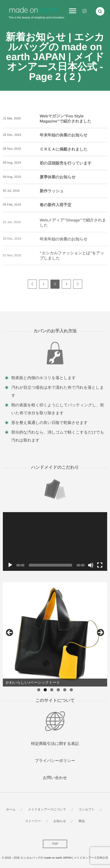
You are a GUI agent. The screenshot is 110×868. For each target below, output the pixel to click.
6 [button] (71, 690)
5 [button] (65, 690)
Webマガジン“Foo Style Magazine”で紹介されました (65, 119)
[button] (100, 11)
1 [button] (39, 690)
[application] (55, 541)
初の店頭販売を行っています (66, 163)
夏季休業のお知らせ (58, 177)
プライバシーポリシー (55, 761)
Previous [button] (10, 633)
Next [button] (100, 633)
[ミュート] (91, 565)
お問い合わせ (55, 778)
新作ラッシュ (52, 191)
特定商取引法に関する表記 (55, 744)
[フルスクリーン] (100, 565)
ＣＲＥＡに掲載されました (64, 149)
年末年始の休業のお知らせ (64, 135)
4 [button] (58, 690)
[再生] (10, 565)
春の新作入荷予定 (56, 205)
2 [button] (45, 690)
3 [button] (52, 690)
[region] (55, 634)
